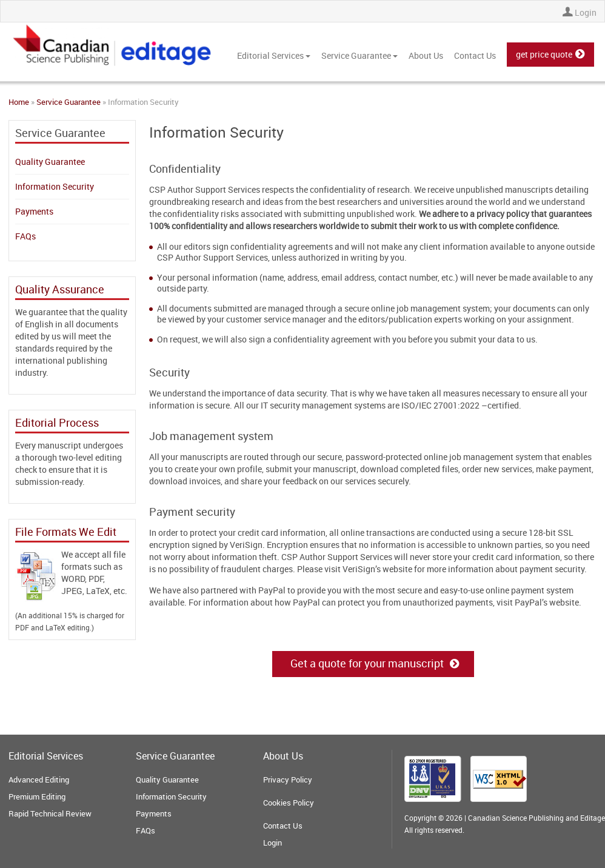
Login (586, 12)
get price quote (550, 54)
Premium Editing (37, 796)
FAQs (25, 236)
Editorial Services (274, 55)
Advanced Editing (39, 780)
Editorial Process (57, 422)
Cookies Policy (289, 803)
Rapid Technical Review (50, 813)
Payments (34, 211)
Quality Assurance (60, 289)
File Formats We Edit (66, 532)
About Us (426, 55)
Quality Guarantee (50, 162)
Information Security (55, 186)
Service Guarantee (359, 55)
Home (19, 102)
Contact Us (475, 55)
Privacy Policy (288, 780)
